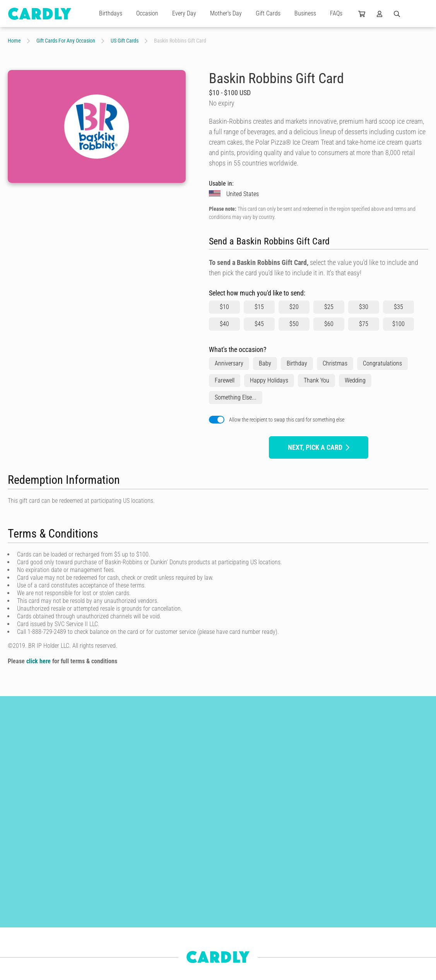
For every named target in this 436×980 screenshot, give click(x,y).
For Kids (80, 948)
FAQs (336, 13)
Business (305, 13)
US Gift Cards (125, 41)
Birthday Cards (87, 892)
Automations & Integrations (195, 941)
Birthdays (111, 13)
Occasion (147, 13)
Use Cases (176, 954)
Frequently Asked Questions (195, 968)
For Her (79, 934)
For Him (16, 948)
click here (38, 661)
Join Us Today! (272, 920)
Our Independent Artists (281, 892)
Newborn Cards (24, 961)
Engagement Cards (28, 920)
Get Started (177, 913)
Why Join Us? (270, 906)
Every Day (184, 13)
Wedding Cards (87, 920)
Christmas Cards (25, 906)
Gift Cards (268, 13)
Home (14, 41)
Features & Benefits (186, 927)
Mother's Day (226, 13)
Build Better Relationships (193, 899)
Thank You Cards (89, 906)
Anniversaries (22, 934)
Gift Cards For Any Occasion (66, 41)
